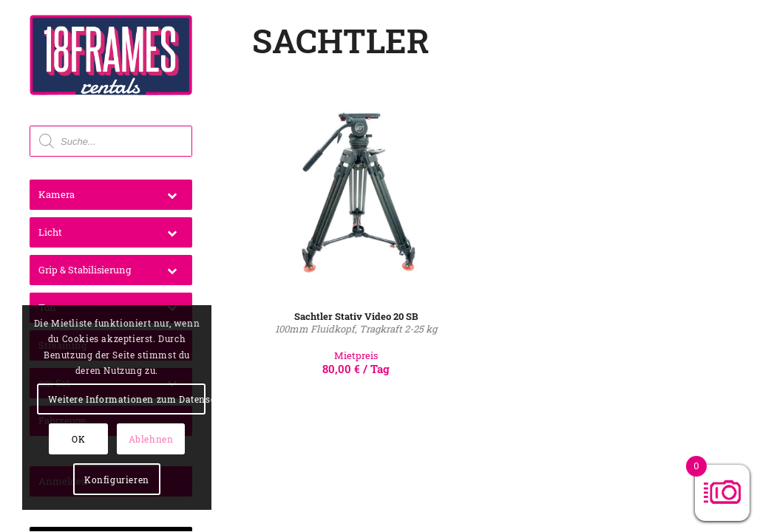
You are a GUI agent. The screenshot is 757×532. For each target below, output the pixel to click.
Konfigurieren (117, 480)
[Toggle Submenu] (172, 195)
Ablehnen (151, 439)
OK (78, 439)
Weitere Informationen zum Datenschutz (126, 399)
